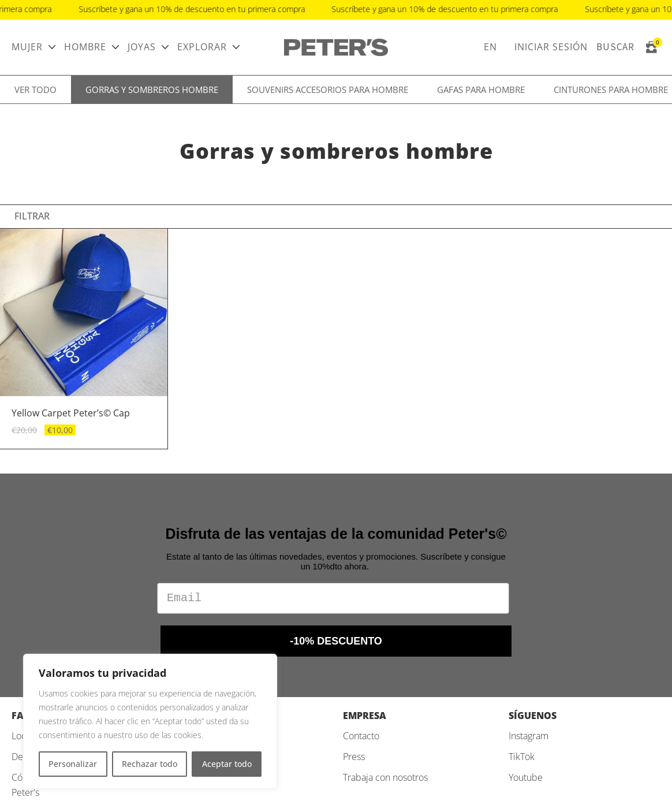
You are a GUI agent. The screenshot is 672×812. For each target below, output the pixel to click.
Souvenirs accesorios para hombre (328, 90)
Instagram (529, 736)
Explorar (202, 47)
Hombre (85, 47)
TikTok (522, 757)
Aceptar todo (227, 764)
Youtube (526, 777)
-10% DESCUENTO (336, 641)
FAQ (21, 716)
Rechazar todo (150, 764)
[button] (154, 312)
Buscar (615, 47)
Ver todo (36, 90)
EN (490, 47)
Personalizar (73, 764)
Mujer (27, 47)
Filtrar (32, 216)
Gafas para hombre (481, 90)
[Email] (333, 598)
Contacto (361, 736)
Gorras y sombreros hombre (152, 90)
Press (354, 757)
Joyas (142, 47)
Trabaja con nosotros (385, 777)
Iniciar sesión (551, 47)
